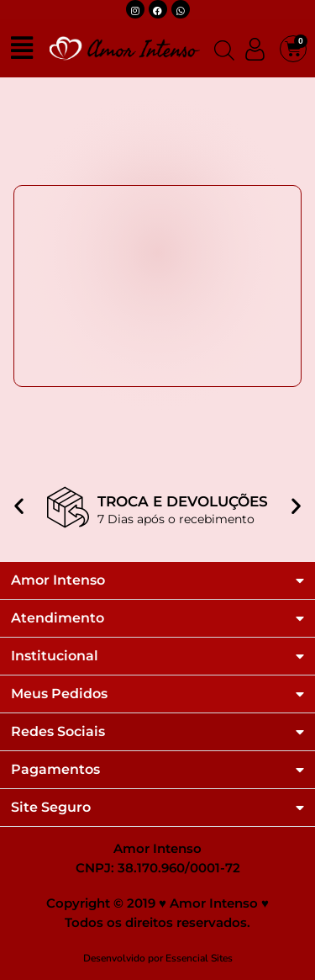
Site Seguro (51, 808)
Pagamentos (55, 770)
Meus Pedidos (59, 694)
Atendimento (58, 618)
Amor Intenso (58, 580)
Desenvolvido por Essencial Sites (158, 958)
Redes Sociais (58, 732)
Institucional (55, 656)
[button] (19, 495)
